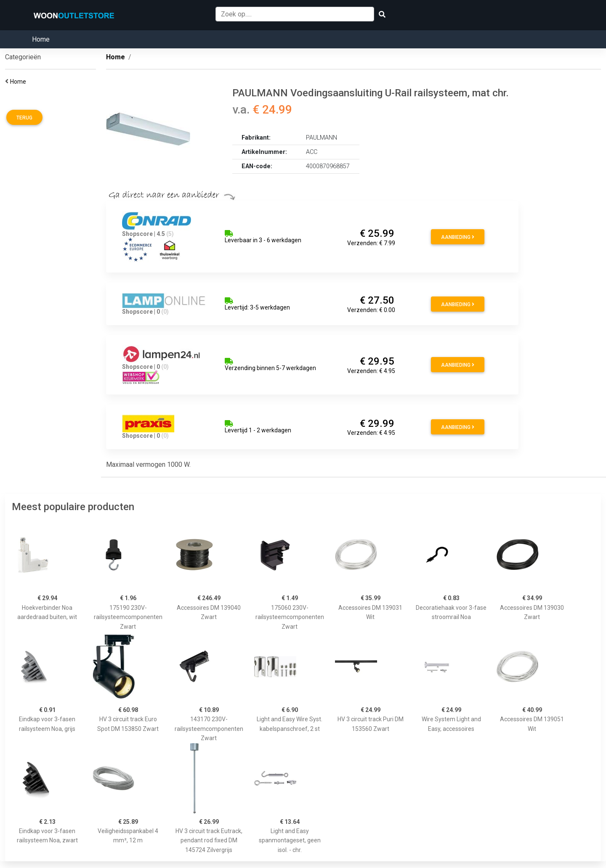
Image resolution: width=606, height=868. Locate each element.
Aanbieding (458, 237)
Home (41, 39)
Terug (24, 118)
